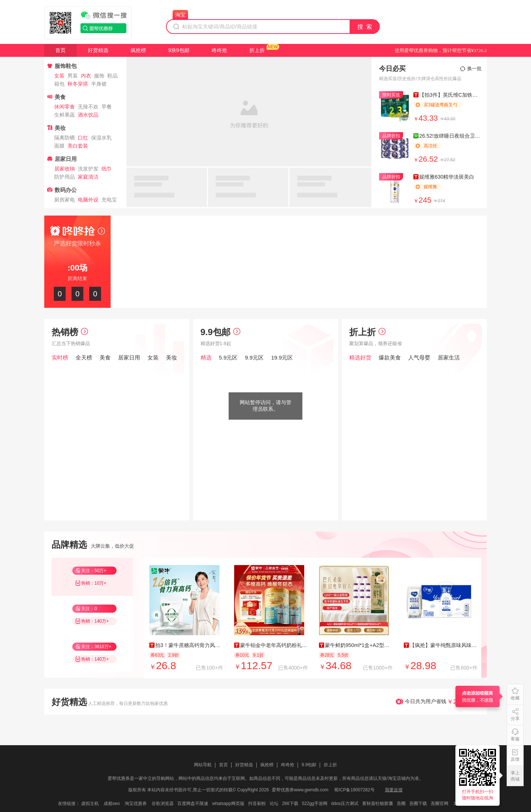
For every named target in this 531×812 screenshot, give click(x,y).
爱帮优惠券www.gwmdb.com (300, 790)
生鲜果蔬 (65, 115)
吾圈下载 (418, 804)
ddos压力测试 (345, 804)
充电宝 (109, 200)
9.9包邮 (221, 332)
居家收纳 (65, 169)
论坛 (274, 804)
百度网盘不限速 (193, 804)
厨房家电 (65, 200)
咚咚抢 (219, 50)
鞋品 (112, 76)
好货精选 (98, 50)
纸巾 (107, 169)
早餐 (107, 107)
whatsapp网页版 (228, 804)
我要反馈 (394, 790)
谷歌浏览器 (163, 804)
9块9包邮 (179, 50)
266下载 (290, 804)
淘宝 (180, 15)
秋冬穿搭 (78, 84)
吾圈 (401, 804)
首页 (60, 50)
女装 (59, 76)
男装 (73, 76)
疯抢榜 (138, 50)
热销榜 (70, 332)
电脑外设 (88, 200)
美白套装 (78, 146)
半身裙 (99, 84)
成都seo (112, 804)
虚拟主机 (90, 804)
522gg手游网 (315, 804)
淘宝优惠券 (136, 804)
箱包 (59, 84)
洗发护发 (88, 169)
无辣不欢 (88, 107)
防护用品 (65, 177)
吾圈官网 (440, 804)
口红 (83, 138)
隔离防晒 (65, 138)
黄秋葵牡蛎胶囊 (378, 804)
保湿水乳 (101, 138)
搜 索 (365, 27)
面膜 (59, 146)
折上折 (257, 50)
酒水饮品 (88, 115)
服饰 (99, 76)
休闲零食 (65, 107)
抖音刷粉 (257, 804)
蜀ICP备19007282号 (354, 790)
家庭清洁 (88, 177)
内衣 (86, 76)
